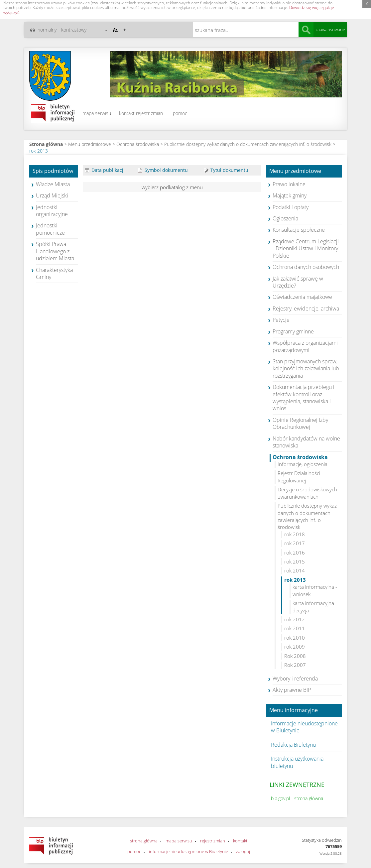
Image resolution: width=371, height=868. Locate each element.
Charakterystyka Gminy (54, 273)
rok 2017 (295, 543)
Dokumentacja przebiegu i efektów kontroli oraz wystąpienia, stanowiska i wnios (304, 398)
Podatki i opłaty (291, 207)
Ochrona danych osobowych (306, 267)
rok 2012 (295, 619)
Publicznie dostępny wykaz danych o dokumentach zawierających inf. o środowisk (248, 144)
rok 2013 (39, 151)
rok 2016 (295, 553)
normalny (47, 30)
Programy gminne (293, 331)
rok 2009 (295, 647)
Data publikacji (105, 170)
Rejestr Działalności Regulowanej (299, 477)
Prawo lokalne (289, 184)
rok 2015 (295, 561)
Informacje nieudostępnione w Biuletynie (304, 727)
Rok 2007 (295, 665)
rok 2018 (295, 534)
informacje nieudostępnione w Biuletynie (188, 851)
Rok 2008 (295, 656)
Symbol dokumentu (163, 170)
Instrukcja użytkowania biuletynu (297, 762)
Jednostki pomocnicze (50, 229)
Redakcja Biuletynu (293, 745)
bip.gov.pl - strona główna (297, 798)
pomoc (180, 113)
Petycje (281, 320)
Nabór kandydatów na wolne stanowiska (306, 442)
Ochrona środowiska (138, 144)
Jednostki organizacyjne (52, 211)
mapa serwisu (97, 113)
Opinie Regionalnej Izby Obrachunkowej (300, 423)
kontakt (127, 113)
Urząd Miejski (52, 195)
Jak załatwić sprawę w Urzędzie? (298, 282)
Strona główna (46, 144)
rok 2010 (295, 638)
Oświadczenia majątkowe (302, 297)
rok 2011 (295, 628)
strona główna (144, 841)
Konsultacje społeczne (299, 230)
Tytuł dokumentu (226, 170)
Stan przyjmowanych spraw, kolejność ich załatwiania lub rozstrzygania (306, 369)
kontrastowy (74, 30)
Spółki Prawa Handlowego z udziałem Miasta (55, 251)
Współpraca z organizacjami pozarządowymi (305, 346)
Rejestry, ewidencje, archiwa (306, 309)
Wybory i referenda (295, 679)
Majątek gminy (290, 195)
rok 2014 (295, 570)
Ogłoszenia (285, 218)
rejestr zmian (149, 113)
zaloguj (243, 851)
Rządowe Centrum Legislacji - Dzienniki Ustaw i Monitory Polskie (306, 248)
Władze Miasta (53, 184)
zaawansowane (330, 30)
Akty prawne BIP (292, 690)
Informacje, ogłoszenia (303, 464)
